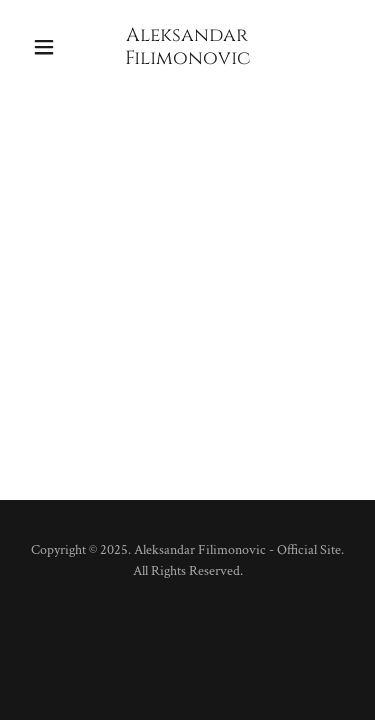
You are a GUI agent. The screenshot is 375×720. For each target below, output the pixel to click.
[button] (48, 47)
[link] (187, 59)
